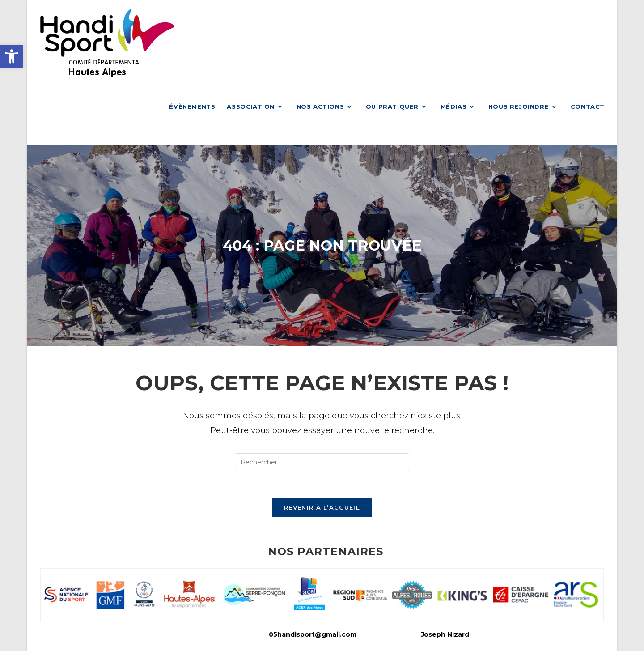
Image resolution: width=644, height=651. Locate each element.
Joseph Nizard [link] (445, 634)
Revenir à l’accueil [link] (322, 507)
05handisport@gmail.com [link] (313, 634)
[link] (12, 56)
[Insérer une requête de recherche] (322, 462)
